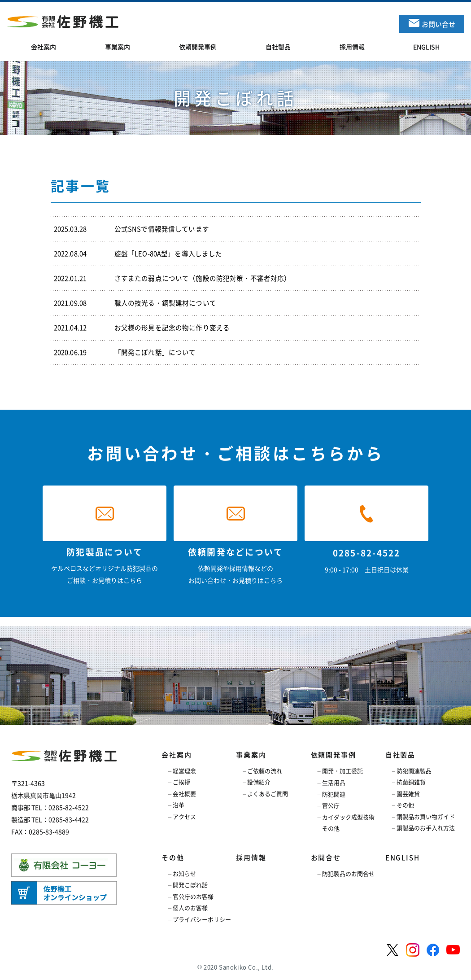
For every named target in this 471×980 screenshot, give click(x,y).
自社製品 (400, 755)
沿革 (179, 805)
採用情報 (251, 857)
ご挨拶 (181, 782)
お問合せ (326, 857)
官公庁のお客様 (193, 896)
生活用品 (334, 782)
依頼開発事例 (334, 755)
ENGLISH (403, 857)
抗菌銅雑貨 (411, 782)
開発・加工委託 (342, 771)
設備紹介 (259, 782)
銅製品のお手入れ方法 (426, 828)
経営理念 (184, 771)
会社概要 (184, 794)
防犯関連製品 (414, 771)
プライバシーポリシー (202, 919)
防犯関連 (334, 794)
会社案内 (177, 755)
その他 (331, 828)
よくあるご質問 (268, 794)
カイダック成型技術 (348, 817)
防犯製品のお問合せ (348, 873)
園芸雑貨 (408, 794)
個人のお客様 (190, 908)
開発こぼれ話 (190, 885)
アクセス (184, 816)
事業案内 (251, 755)
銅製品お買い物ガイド (426, 816)
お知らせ (184, 873)
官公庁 (331, 805)
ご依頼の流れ (265, 771)
